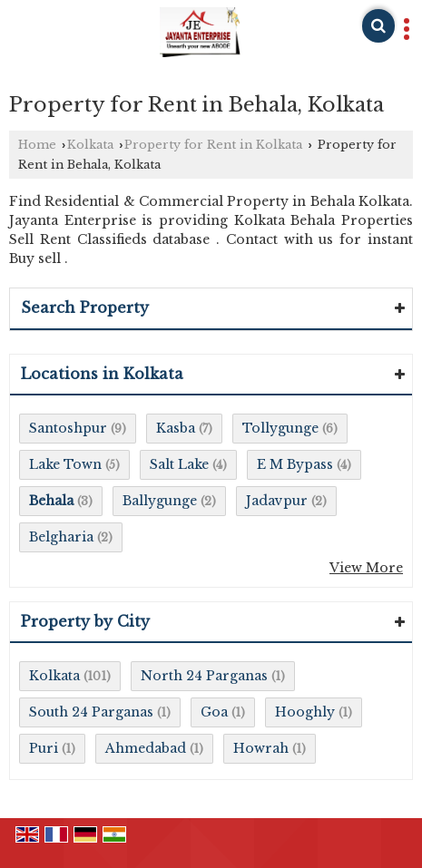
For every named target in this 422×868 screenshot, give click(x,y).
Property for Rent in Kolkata (213, 145)
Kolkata (90, 145)
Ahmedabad (146, 748)
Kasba (176, 428)
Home (37, 145)
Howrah (261, 748)
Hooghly (305, 712)
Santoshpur (68, 428)
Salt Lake (179, 464)
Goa (214, 712)
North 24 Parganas (204, 676)
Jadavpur (277, 501)
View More (366, 568)
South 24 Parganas (91, 712)
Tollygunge (280, 428)
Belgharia (61, 537)
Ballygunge (160, 501)
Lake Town (65, 464)
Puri (44, 748)
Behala (51, 501)
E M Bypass (295, 464)
